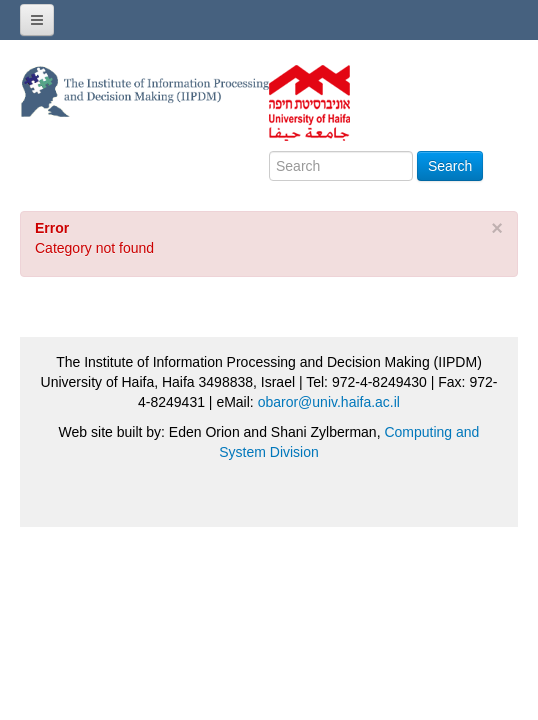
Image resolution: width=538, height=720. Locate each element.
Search (450, 166)
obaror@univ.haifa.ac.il (329, 402)
